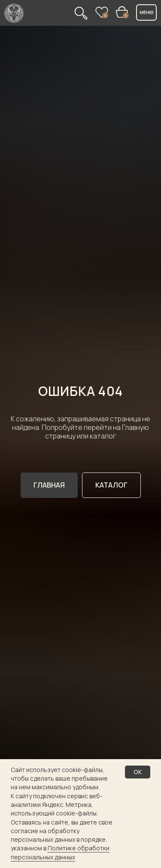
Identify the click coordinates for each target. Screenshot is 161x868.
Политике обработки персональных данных (60, 852)
